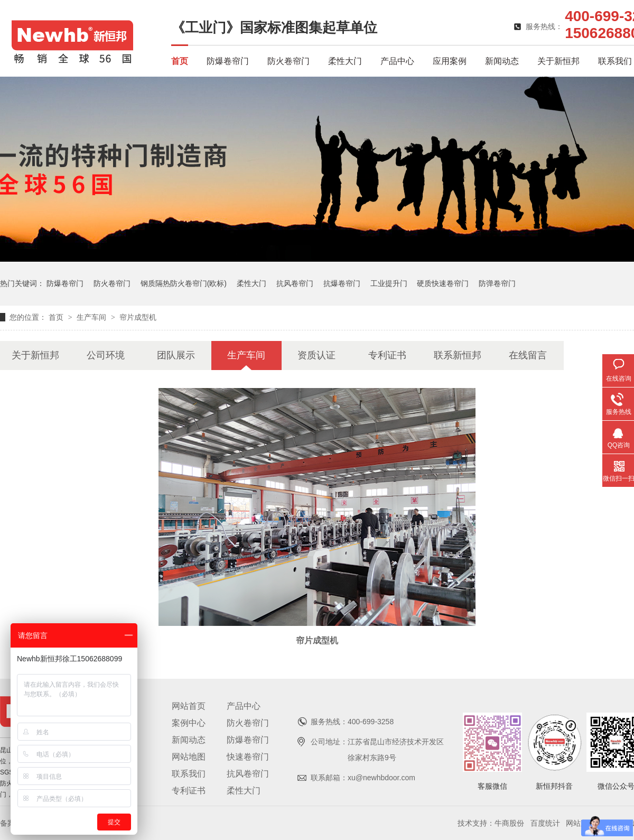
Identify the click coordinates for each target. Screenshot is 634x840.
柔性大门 (345, 61)
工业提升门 (389, 283)
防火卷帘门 (288, 61)
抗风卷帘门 (295, 283)
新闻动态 (502, 61)
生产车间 (92, 317)
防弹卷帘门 (497, 283)
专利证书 (387, 355)
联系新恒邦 (458, 355)
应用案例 (450, 61)
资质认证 (316, 355)
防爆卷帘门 (228, 61)
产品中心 (397, 61)
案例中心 (189, 723)
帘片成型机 (138, 317)
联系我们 (615, 61)
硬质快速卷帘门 (443, 283)
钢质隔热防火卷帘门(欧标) (184, 283)
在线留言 (528, 355)
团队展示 (176, 355)
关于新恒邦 (558, 61)
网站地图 (189, 757)
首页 (180, 61)
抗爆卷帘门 (342, 283)
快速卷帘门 (248, 757)
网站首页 (189, 706)
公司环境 (106, 355)
